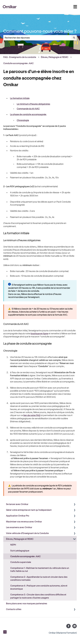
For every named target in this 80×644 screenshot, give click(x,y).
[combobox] (37, 38)
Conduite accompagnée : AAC (18, 63)
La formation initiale (20, 98)
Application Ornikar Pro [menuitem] (18, 516)
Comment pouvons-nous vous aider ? (40, 31)
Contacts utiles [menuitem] (14, 609)
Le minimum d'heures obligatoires (33, 104)
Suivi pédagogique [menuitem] (20, 551)
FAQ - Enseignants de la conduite (20, 57)
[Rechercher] (74, 38)
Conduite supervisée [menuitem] (21, 562)
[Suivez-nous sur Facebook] (68, 626)
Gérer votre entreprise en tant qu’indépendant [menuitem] (29, 510)
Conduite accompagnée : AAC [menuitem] (25, 556)
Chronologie (23, 120)
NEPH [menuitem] (13, 545)
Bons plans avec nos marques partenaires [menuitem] (27, 603)
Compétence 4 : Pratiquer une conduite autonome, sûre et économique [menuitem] (39, 587)
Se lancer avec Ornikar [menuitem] (17, 504)
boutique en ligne (39, 333)
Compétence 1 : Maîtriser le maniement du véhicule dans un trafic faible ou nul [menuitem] (40, 569)
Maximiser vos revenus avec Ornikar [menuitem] (24, 521)
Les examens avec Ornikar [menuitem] (19, 527)
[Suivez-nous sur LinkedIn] (75, 626)
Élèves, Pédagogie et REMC (55, 57)
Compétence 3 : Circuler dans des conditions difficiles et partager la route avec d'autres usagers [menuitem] (38, 596)
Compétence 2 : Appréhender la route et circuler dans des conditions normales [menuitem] (39, 578)
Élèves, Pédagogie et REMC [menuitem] (20, 539)
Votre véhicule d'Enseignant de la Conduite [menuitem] (27, 533)
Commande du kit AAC (28, 109)
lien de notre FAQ (32, 415)
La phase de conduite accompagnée (28, 114)
